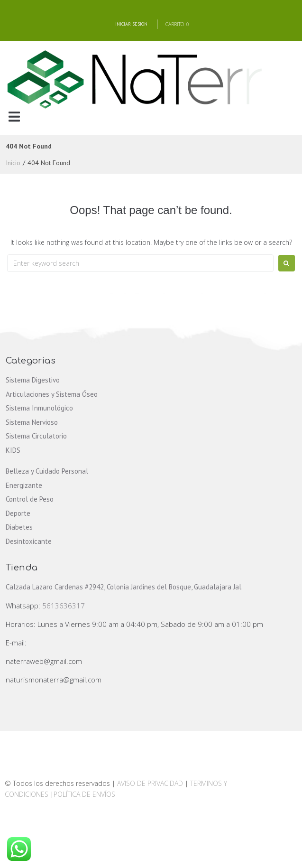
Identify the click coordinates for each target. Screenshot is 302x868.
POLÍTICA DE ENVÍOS (84, 794)
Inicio (13, 163)
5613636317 (64, 606)
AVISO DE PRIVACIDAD (150, 783)
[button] (14, 117)
